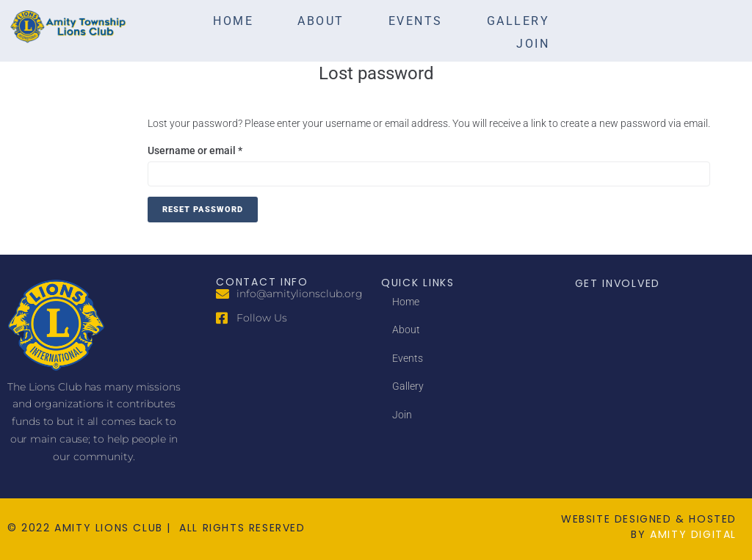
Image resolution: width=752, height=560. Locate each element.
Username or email (216, 149)
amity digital (693, 534)
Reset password (203, 210)
